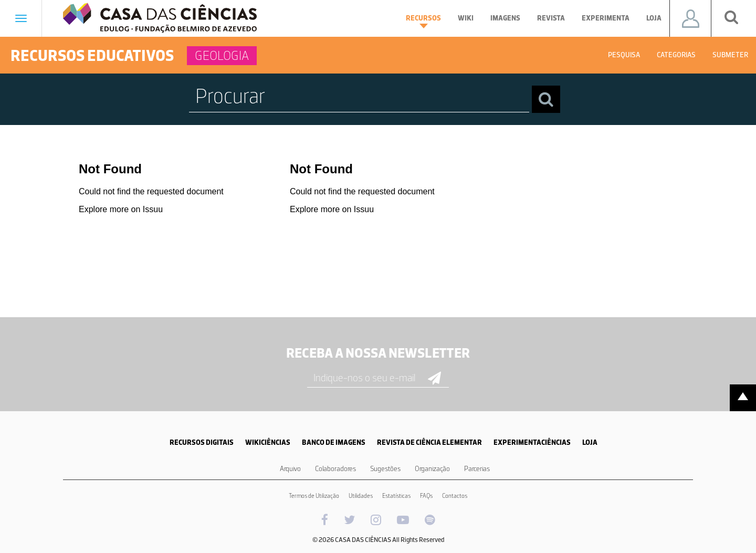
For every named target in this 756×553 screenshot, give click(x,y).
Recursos (423, 21)
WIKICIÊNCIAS (268, 442)
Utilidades (361, 496)
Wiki (466, 18)
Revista (551, 18)
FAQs (426, 496)
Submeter (730, 55)
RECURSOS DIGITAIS (202, 442)
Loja (654, 18)
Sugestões (385, 469)
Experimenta (606, 18)
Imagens (505, 18)
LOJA (590, 442)
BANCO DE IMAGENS (334, 442)
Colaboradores (335, 469)
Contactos (455, 496)
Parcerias (477, 469)
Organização (432, 469)
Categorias (676, 55)
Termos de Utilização (314, 496)
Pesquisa (624, 55)
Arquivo (290, 469)
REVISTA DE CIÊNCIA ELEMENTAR (429, 442)
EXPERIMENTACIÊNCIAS (532, 442)
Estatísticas (396, 496)
